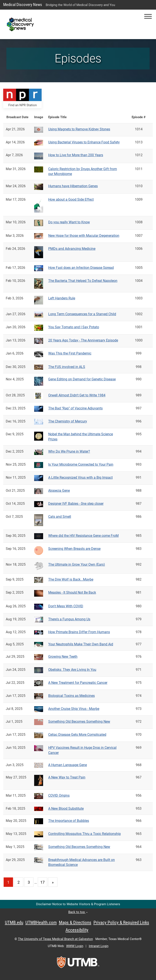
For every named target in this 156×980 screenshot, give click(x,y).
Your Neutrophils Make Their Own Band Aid (81, 644)
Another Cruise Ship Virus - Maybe (74, 709)
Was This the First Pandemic (70, 353)
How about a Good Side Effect (71, 199)
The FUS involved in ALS (67, 367)
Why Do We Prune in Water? (69, 451)
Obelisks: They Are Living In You (72, 670)
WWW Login (75, 946)
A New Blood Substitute (66, 809)
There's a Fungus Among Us (69, 619)
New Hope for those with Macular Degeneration (84, 236)
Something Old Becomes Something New (79, 722)
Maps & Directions (75, 923)
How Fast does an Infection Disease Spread (81, 268)
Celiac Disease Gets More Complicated (77, 735)
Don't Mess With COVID (66, 606)
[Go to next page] (53, 882)
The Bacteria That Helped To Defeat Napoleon (83, 281)
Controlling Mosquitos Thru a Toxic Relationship (85, 834)
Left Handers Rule (62, 298)
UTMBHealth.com (41, 923)
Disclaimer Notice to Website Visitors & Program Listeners (78, 904)
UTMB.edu (14, 923)
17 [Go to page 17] (42, 882)
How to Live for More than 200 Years (76, 155)
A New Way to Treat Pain (67, 777)
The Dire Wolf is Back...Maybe (71, 579)
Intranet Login (99, 946)
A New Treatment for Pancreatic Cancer (78, 683)
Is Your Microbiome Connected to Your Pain (81, 464)
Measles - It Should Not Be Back (72, 592)
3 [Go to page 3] (29, 882)
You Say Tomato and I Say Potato (74, 327)
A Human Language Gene (68, 765)
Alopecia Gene (59, 491)
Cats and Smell (60, 517)
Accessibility (77, 930)
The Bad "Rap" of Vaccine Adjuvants (75, 408)
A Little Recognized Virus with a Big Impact (80, 477)
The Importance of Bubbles (69, 821)
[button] (148, 16)
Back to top (78, 912)
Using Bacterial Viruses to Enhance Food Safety (84, 142)
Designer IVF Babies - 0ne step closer (76, 504)
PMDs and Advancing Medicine (72, 249)
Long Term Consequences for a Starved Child (82, 314)
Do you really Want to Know (69, 222)
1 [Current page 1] (8, 882)
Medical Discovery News (23, 5)
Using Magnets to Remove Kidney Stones (79, 129)
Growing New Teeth (63, 657)
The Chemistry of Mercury (68, 421)
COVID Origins (59, 795)
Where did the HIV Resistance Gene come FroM (83, 536)
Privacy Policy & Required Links (121, 923)
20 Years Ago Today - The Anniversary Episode (83, 340)
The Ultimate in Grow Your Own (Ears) (77, 564)
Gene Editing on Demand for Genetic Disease (82, 379)
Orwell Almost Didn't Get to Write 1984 (77, 395)
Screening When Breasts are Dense (74, 549)
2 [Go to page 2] (19, 882)
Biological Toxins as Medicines (71, 696)
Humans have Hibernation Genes (73, 186)
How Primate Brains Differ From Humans (79, 632)
